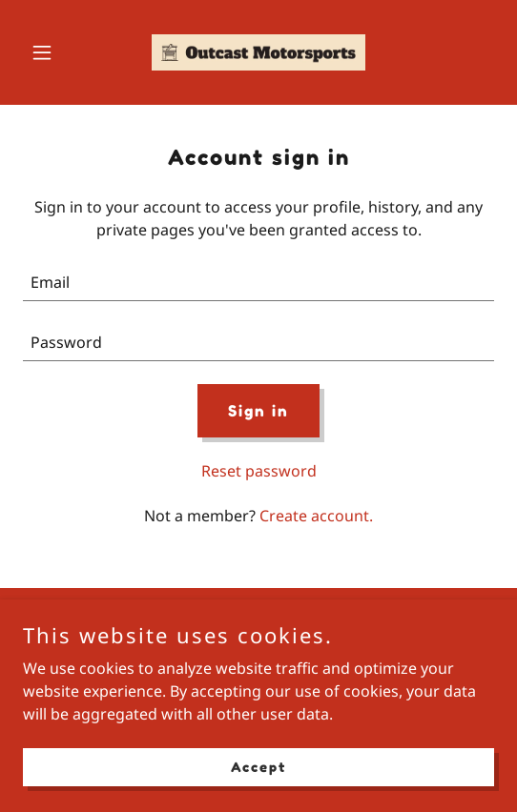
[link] (258, 52)
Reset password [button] (259, 471)
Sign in (258, 411)
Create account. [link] (316, 516)
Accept (258, 767)
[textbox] (258, 283)
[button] (58, 52)
